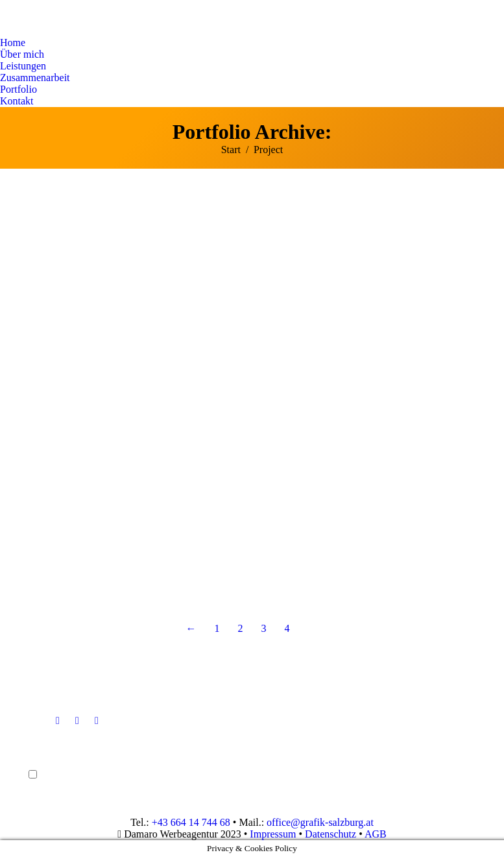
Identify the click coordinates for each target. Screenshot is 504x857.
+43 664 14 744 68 (191, 822)
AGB (376, 834)
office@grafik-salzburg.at (320, 822)
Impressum (273, 834)
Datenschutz (330, 834)
